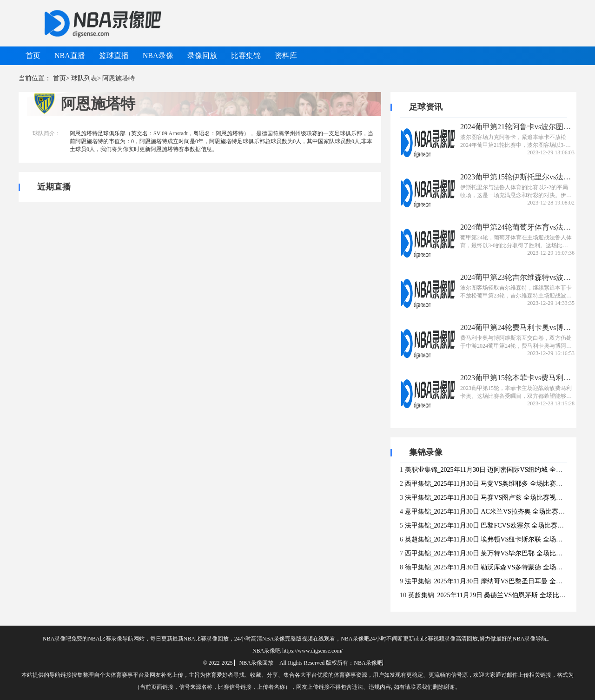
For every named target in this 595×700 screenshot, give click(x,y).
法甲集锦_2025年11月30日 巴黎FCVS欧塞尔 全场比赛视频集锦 (494, 525)
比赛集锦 (246, 56)
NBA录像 (158, 56)
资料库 (286, 56)
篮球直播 (114, 56)
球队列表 (84, 78)
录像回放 (202, 56)
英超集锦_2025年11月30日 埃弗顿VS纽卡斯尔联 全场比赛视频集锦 (500, 539)
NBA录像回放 (256, 663)
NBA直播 (70, 56)
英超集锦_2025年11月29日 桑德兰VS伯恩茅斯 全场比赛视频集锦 (500, 595)
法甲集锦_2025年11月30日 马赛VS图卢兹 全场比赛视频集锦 (490, 498)
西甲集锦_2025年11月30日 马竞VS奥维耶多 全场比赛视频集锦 (493, 484)
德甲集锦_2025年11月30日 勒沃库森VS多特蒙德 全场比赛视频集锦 (500, 567)
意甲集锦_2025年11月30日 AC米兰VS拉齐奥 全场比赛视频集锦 (495, 512)
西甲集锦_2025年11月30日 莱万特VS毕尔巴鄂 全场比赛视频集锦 (497, 553)
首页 (33, 56)
